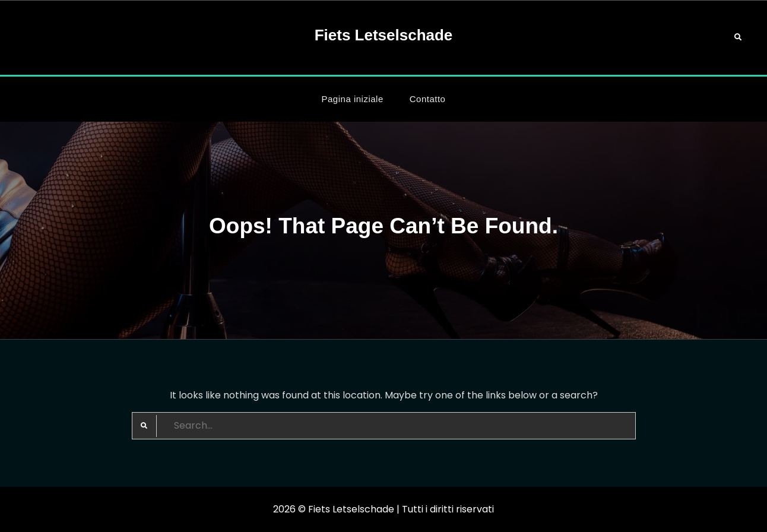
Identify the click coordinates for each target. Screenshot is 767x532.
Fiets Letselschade (384, 35)
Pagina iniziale (353, 99)
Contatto (428, 99)
